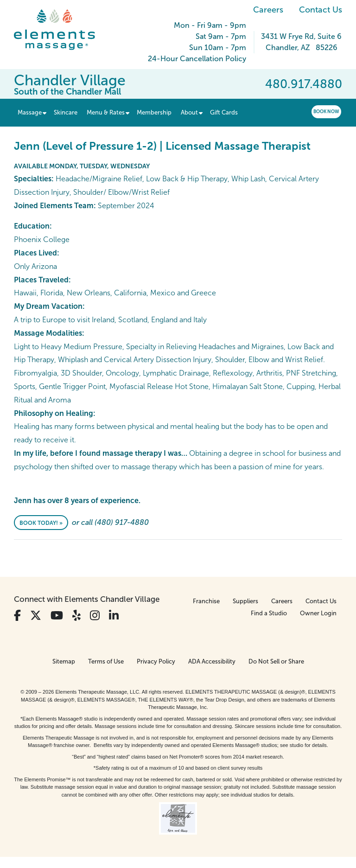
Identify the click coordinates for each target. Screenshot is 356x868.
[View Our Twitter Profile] (36, 616)
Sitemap (64, 661)
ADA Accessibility (212, 661)
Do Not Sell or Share (276, 661)
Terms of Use (106, 661)
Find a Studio (269, 613)
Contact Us (321, 10)
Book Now (326, 112)
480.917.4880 (304, 84)
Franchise (206, 601)
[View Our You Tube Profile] (57, 616)
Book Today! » (41, 523)
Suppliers (245, 601)
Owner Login (318, 613)
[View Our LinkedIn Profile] (114, 616)
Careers (268, 10)
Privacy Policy (156, 661)
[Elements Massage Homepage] (61, 30)
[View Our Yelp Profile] (76, 616)
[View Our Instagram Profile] (95, 616)
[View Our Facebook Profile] (17, 616)
